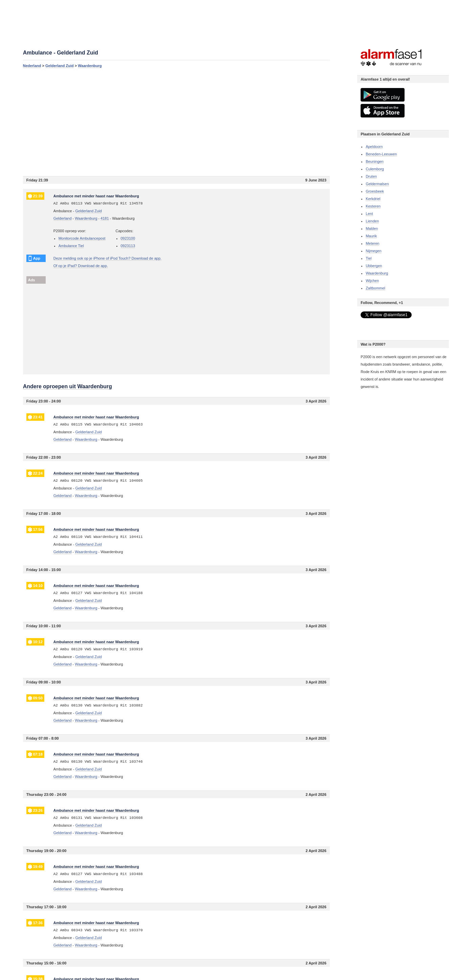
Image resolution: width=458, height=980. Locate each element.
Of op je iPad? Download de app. (81, 266)
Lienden (372, 221)
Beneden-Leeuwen (381, 154)
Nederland (32, 66)
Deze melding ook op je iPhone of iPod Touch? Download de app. (108, 258)
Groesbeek (375, 191)
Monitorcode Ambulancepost (82, 238)
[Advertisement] (176, 122)
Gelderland (63, 218)
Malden (372, 228)
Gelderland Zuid (60, 66)
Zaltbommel (375, 288)
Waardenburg (90, 66)
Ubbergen (374, 266)
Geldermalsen (377, 184)
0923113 (128, 246)
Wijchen (372, 281)
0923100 (128, 238)
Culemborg (375, 169)
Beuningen (375, 161)
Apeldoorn (374, 147)
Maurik (371, 236)
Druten (371, 176)
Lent (369, 214)
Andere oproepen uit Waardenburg (67, 386)
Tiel (369, 258)
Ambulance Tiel (71, 246)
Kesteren (373, 206)
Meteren (372, 243)
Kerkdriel (373, 199)
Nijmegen (373, 251)
